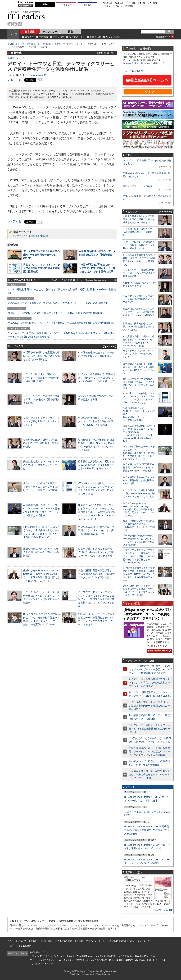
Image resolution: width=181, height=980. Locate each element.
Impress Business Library (135, 63)
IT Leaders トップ (16, 44)
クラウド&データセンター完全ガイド (47, 956)
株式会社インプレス (39, 952)
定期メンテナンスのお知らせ (138, 186)
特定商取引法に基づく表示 (122, 941)
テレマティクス (20, 236)
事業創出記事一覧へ (106, 53)
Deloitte (45, 236)
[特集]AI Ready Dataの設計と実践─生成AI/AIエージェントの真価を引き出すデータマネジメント (147, 614)
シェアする (14, 80)
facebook (15, 24)
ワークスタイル (77, 37)
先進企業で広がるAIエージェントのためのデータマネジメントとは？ (41, 465)
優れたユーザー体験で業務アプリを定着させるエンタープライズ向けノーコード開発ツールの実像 (41, 487)
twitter (10, 24)
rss (20, 24)
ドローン (119, 6)
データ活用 (59, 37)
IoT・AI (142, 3)
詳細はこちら (161, 910)
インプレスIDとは (134, 71)
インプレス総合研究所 (106, 956)
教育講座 (129, 6)
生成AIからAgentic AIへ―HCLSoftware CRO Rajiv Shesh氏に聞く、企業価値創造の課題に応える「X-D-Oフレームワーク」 (139, 509)
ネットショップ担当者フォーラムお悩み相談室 (85, 960)
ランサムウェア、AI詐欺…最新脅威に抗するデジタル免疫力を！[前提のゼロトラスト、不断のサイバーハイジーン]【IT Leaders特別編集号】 (62, 335)
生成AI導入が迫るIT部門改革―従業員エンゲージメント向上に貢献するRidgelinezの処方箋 (96, 530)
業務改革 (29, 37)
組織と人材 (96, 37)
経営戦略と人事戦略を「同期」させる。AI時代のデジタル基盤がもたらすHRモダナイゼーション (96, 465)
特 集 (71, 32)
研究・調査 (152, 3)
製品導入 (87, 5)
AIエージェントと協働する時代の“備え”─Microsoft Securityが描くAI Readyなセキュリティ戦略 (96, 552)
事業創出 (43, 37)
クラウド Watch (126, 956)
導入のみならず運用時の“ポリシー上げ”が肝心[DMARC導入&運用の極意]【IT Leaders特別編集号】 (61, 323)
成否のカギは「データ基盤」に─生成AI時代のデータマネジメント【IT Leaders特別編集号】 (58, 303)
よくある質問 (25, 946)
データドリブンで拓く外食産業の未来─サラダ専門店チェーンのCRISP (41, 255)
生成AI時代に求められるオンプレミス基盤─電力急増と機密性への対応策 (41, 552)
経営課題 (30, 32)
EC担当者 (119, 3)
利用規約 (33, 941)
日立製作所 (34, 236)
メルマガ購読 (46, 941)
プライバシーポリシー (96, 941)
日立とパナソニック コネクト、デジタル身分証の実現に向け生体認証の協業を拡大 (42, 268)
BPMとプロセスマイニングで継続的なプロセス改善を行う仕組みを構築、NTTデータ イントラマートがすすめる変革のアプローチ (139, 574)
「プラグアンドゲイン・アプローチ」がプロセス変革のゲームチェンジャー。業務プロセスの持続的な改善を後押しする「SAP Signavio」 (96, 599)
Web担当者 (108, 3)
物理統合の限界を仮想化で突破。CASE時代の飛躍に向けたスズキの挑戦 (41, 443)
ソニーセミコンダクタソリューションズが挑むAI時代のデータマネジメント (41, 421)
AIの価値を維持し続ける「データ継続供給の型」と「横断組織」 (139, 232)
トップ (13, 34)
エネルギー (108, 6)
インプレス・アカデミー (41, 964)
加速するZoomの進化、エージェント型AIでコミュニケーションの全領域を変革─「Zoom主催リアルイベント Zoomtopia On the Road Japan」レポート (97, 512)
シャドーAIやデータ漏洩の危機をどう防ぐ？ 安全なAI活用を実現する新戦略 (42, 400)
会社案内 (79, 941)
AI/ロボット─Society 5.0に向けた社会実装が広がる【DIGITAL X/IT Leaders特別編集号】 (56, 313)
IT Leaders (26, 16)
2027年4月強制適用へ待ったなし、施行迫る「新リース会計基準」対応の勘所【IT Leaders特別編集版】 (62, 291)
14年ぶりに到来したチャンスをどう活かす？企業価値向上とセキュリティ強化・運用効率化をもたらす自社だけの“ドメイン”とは (139, 453)
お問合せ (12, 946)
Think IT (71, 956)
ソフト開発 (131, 3)
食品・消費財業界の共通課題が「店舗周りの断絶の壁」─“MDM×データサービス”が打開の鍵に (96, 574)
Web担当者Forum (85, 956)
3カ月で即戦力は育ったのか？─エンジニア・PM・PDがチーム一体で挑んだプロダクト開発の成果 (98, 268)
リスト (40, 80)
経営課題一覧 (34, 44)
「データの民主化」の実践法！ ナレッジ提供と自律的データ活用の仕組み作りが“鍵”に (42, 378)
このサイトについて (17, 941)
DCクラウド (66, 5)
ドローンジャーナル (156, 960)
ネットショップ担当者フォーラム (46, 960)
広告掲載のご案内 (64, 941)
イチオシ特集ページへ (159, 651)
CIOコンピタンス (115, 37)
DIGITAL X (140, 960)
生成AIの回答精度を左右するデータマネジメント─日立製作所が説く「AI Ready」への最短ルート (96, 421)
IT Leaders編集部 (37, 75)
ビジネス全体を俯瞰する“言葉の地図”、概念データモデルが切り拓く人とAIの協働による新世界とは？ (97, 378)
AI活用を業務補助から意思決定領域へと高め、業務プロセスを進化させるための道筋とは (41, 356)
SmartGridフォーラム (145, 956)
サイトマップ (143, 941)
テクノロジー (50, 32)
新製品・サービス (63, 44)
